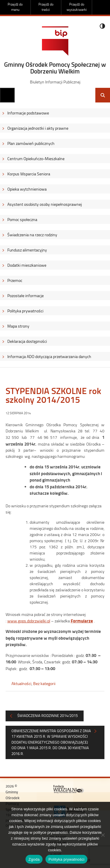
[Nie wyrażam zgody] (103, 835)
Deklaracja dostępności (27, 341)
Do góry (103, 7)
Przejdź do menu (15, 7)
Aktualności (21, 683)
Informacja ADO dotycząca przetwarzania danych (49, 356)
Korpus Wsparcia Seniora (29, 174)
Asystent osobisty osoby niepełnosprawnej (45, 204)
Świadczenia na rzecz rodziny (32, 235)
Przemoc (15, 280)
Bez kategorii (44, 683)
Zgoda (34, 859)
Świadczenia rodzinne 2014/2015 (48, 715)
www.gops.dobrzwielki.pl (29, 621)
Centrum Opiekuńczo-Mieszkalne (36, 159)
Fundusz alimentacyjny (27, 250)
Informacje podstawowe (28, 113)
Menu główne (7, 95)
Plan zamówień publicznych (31, 143)
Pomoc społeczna (22, 219)
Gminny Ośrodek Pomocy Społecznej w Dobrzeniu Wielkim (55, 68)
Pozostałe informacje (26, 296)
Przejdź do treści (46, 7)
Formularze (82, 621)
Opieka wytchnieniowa (27, 189)
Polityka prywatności (25, 311)
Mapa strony (18, 326)
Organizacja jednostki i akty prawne (38, 128)
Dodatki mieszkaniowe (27, 265)
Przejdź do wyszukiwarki (77, 7)
